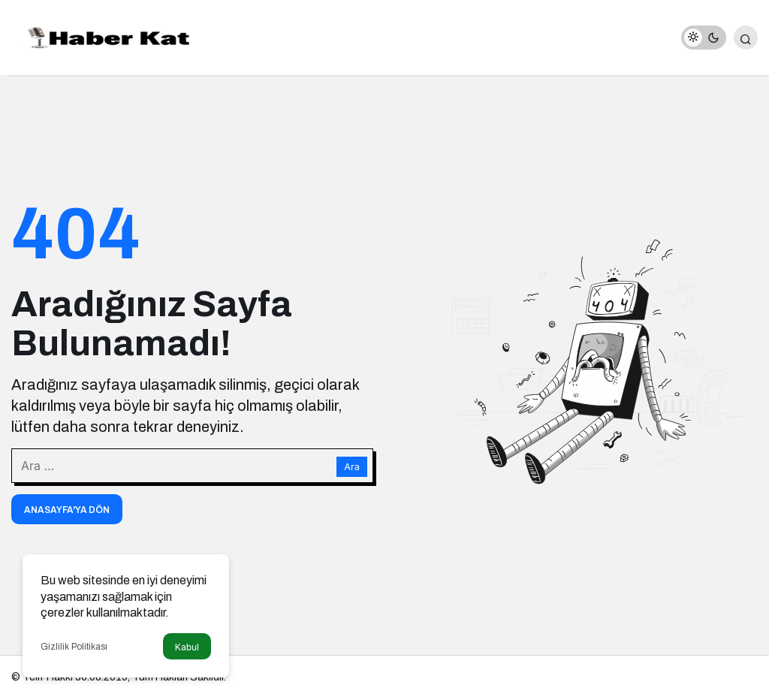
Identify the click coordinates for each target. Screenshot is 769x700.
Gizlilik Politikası (74, 647)
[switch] (704, 38)
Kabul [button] (187, 647)
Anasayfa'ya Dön (67, 510)
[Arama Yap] (746, 38)
